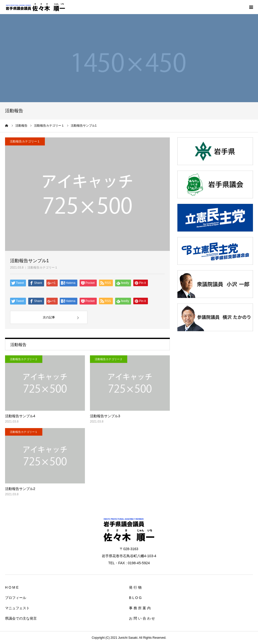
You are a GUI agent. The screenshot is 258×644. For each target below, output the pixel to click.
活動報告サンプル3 (105, 416)
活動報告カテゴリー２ (24, 359)
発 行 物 (135, 587)
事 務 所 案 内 (140, 608)
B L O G (135, 598)
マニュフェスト (17, 608)
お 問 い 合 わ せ (142, 618)
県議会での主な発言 (21, 618)
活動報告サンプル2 (20, 489)
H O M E (12, 587)
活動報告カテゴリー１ (43, 268)
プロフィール (16, 598)
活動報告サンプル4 (20, 416)
